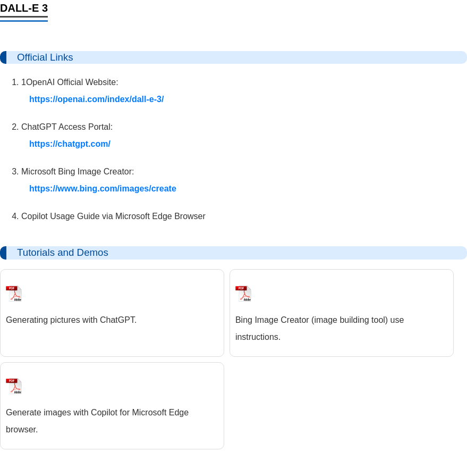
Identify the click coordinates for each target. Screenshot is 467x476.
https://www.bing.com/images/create (103, 189)
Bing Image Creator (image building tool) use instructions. (320, 328)
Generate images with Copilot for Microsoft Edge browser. (97, 421)
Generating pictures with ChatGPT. (71, 320)
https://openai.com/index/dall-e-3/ (96, 99)
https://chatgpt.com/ (70, 144)
